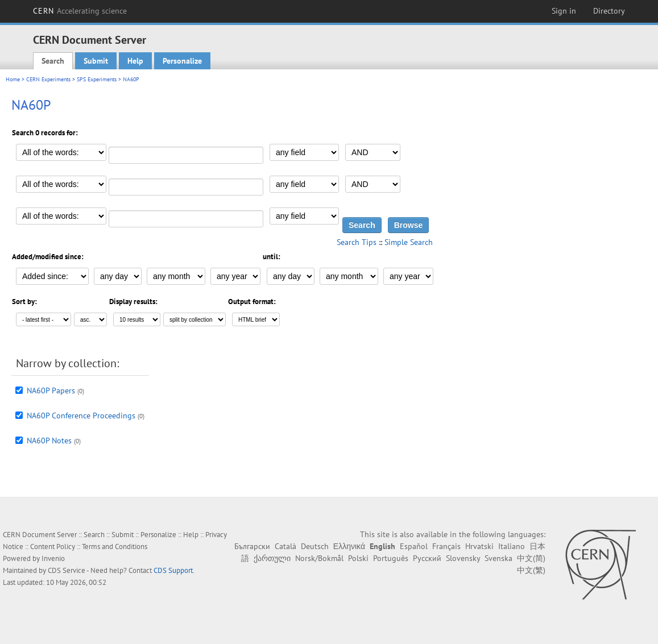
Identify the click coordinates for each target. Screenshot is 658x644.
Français (446, 546)
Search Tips (357, 242)
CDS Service (67, 570)
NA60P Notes (49, 441)
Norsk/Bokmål (319, 558)
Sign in (564, 11)
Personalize (182, 61)
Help (135, 61)
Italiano (512, 546)
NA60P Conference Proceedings (81, 416)
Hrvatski (479, 546)
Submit (96, 61)
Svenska (498, 558)
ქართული (272, 558)
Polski (358, 558)
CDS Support (173, 570)
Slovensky (463, 558)
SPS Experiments (97, 79)
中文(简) (531, 558)
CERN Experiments (48, 79)
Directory (609, 11)
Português (391, 558)
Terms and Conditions (115, 547)
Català (285, 546)
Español (414, 546)
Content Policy (53, 547)
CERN (80, 11)
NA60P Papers (51, 390)
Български (252, 546)
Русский (427, 558)
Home (13, 79)
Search (53, 61)
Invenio (53, 558)
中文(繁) (531, 570)
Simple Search (409, 242)
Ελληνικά (349, 546)
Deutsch (315, 546)
